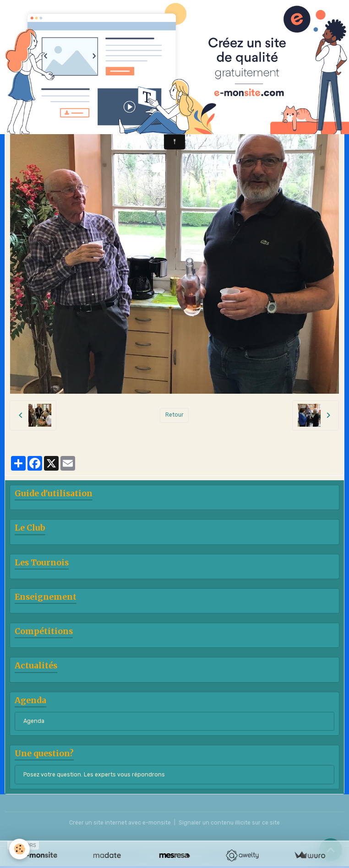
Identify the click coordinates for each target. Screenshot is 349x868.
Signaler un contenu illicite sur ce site (229, 823)
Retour (174, 415)
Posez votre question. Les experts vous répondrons (94, 775)
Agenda (34, 721)
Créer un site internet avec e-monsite (120, 823)
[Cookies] (19, 849)
